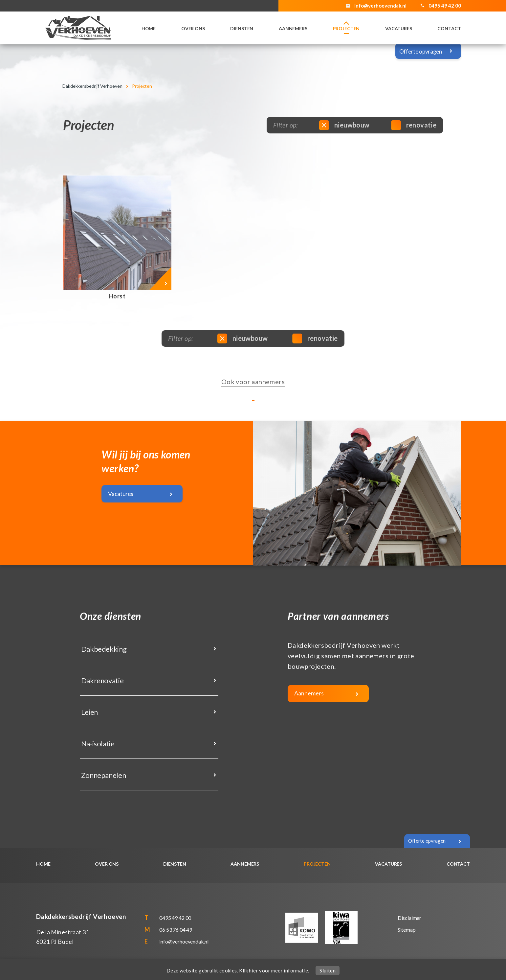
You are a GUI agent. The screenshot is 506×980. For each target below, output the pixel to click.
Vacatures (399, 28)
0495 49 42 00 (175, 918)
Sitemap (407, 930)
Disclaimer (409, 918)
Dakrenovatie (102, 680)
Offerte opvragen (421, 51)
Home (149, 28)
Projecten (346, 28)
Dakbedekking (103, 649)
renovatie (415, 125)
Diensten (242, 28)
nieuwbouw (345, 125)
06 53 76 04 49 (176, 930)
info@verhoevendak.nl (380, 6)
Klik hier (249, 970)
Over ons (193, 28)
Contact (449, 28)
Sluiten (328, 970)
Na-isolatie (97, 744)
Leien (89, 712)
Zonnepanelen (103, 775)
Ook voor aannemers (253, 382)
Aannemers (293, 28)
